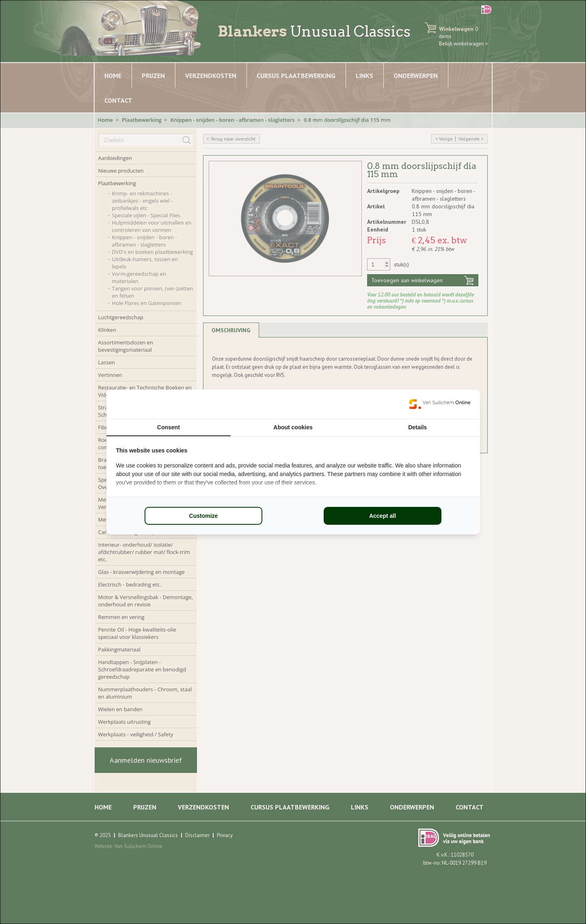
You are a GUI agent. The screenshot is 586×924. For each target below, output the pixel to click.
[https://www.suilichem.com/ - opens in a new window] (440, 404)
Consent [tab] (169, 427)
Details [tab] (417, 427)
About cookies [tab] (293, 427)
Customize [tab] (204, 516)
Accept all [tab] (383, 516)
